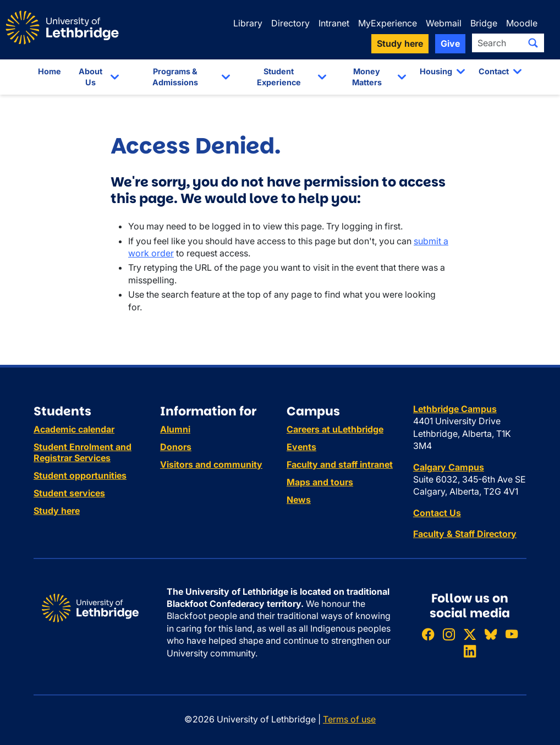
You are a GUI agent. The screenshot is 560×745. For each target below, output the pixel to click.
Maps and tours (320, 482)
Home (50, 71)
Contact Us (437, 513)
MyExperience (388, 23)
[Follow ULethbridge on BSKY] (491, 634)
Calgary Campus (449, 467)
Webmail (444, 23)
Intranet (334, 23)
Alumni (175, 429)
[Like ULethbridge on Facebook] (428, 634)
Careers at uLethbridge (335, 429)
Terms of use (349, 719)
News (299, 500)
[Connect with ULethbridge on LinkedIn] (470, 651)
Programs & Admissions (175, 77)
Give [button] (450, 43)
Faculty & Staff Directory (465, 534)
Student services (69, 493)
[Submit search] (533, 43)
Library (248, 23)
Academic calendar (74, 429)
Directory (290, 23)
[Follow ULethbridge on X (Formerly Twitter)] (470, 634)
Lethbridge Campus (455, 409)
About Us (90, 77)
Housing (436, 71)
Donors (176, 447)
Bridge (484, 23)
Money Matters (367, 77)
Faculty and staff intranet (340, 464)
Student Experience (279, 77)
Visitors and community (211, 464)
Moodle (522, 23)
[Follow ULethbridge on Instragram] (449, 634)
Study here (57, 511)
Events (301, 447)
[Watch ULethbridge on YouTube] (512, 634)
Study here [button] (400, 43)
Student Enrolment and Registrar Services (83, 452)
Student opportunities (80, 475)
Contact (494, 71)
